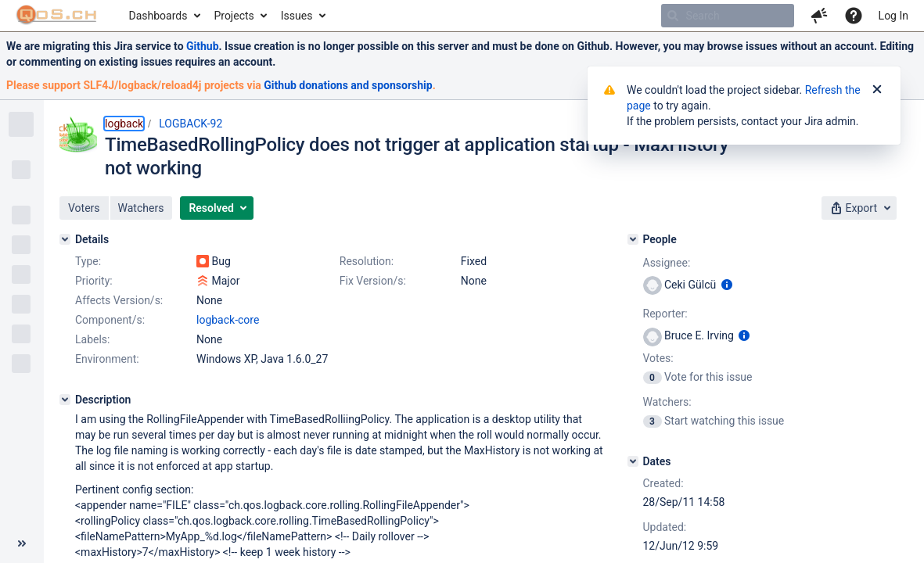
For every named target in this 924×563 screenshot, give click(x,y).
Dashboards (158, 16)
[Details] (65, 239)
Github (203, 46)
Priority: (94, 281)
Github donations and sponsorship (348, 85)
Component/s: (110, 320)
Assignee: (667, 263)
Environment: (107, 359)
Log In (893, 16)
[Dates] (633, 461)
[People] (633, 239)
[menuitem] (164, 16)
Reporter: (665, 314)
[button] (819, 16)
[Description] (65, 400)
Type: (88, 261)
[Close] (877, 90)
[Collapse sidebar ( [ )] (22, 543)
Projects (234, 16)
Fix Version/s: (373, 281)
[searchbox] (728, 16)
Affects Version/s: (119, 300)
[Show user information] (727, 285)
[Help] (854, 16)
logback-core (228, 320)
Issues (297, 16)
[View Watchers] (654, 421)
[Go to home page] (57, 16)
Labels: (92, 339)
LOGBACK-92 (191, 124)
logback (124, 124)
